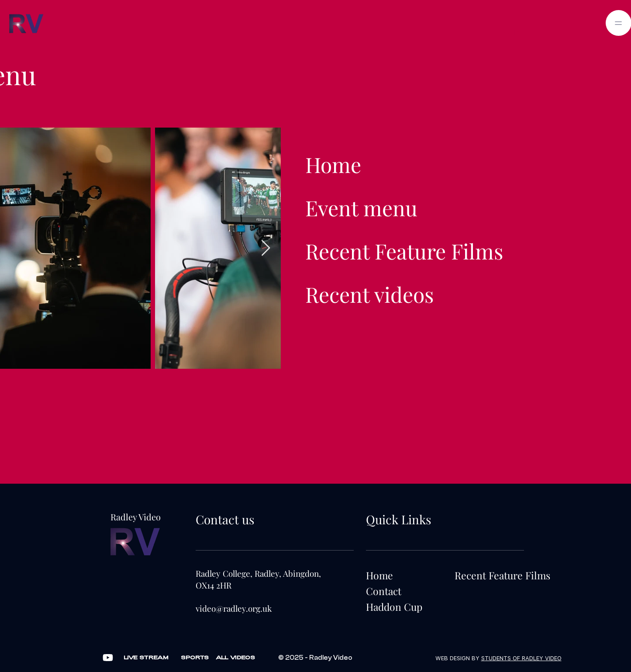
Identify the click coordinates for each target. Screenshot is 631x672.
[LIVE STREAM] (146, 658)
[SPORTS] (195, 658)
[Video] (108, 658)
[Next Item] (266, 248)
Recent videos (369, 294)
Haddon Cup (394, 607)
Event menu (361, 208)
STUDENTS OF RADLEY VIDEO (521, 658)
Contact (384, 591)
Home (333, 164)
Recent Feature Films (404, 251)
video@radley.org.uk (234, 608)
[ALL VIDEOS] (235, 658)
